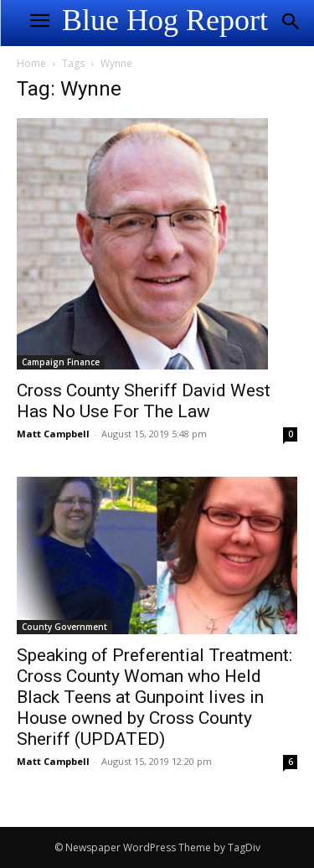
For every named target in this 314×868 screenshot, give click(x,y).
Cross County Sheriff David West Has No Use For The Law (144, 401)
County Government (64, 627)
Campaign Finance (61, 362)
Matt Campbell (53, 434)
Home (31, 63)
